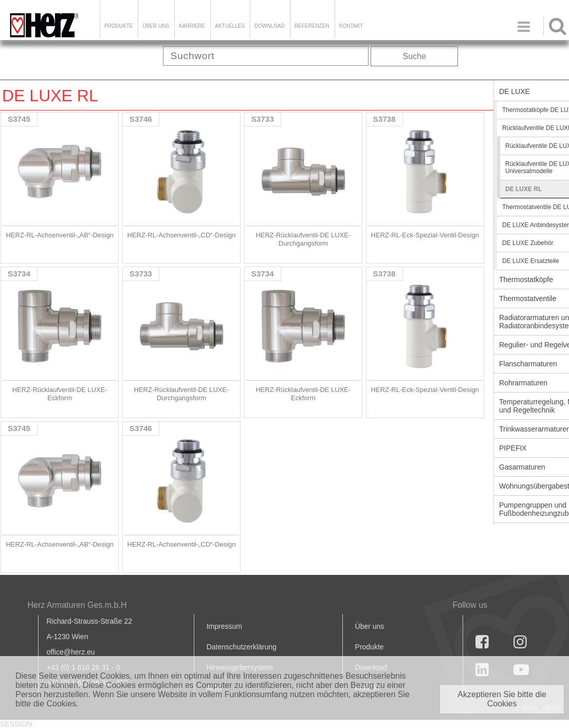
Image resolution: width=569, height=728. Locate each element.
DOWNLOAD (270, 26)
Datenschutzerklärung (242, 647)
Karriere (192, 26)
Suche (415, 56)
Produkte (119, 26)
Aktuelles (230, 26)
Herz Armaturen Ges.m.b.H (77, 605)
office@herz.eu (71, 652)
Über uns (370, 626)
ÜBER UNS (156, 26)
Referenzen (312, 26)
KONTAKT (351, 26)
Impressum (224, 626)
